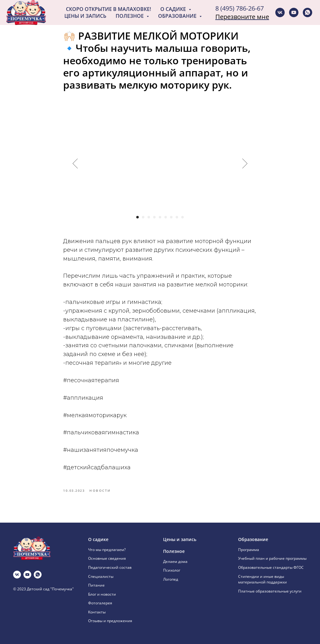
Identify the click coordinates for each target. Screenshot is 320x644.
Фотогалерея (100, 603)
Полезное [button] (130, 16)
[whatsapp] (307, 12)
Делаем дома (175, 561)
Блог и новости (102, 594)
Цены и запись (85, 16)
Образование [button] (178, 16)
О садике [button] (174, 9)
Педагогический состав (110, 567)
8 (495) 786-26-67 (240, 8)
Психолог (172, 570)
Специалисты (101, 576)
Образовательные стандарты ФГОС (271, 567)
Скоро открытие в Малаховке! (108, 9)
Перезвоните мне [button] (242, 17)
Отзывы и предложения (110, 621)
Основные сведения (107, 558)
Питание (96, 585)
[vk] (280, 12)
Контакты (97, 612)
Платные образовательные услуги (270, 591)
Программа (249, 550)
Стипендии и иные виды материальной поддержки (262, 579)
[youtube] (294, 12)
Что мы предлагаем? (107, 550)
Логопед (171, 579)
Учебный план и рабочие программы (272, 558)
